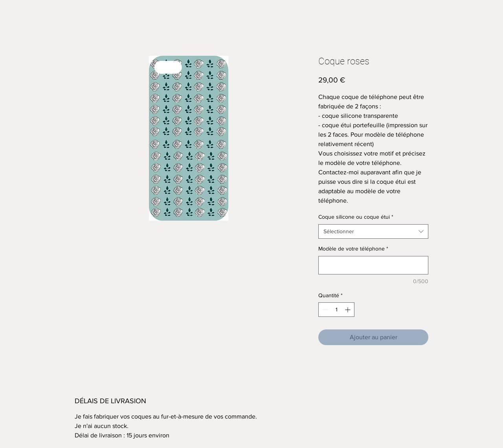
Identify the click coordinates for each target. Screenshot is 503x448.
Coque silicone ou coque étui (356, 217)
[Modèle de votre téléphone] (373, 265)
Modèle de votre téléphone (353, 249)
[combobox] (373, 232)
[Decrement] (324, 310)
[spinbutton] (336, 310)
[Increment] (348, 310)
